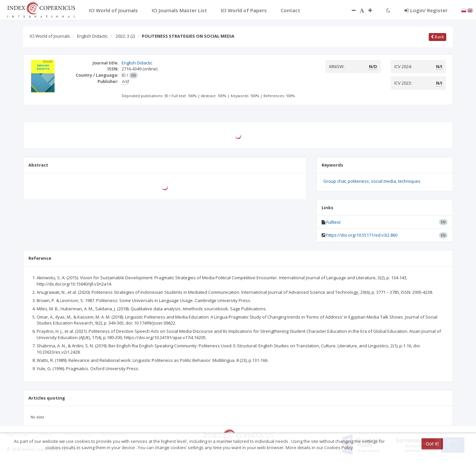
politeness (358, 181)
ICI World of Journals (50, 36)
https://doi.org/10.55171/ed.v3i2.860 (362, 235)
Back (437, 37)
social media (383, 181)
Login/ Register (426, 10)
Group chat (335, 181)
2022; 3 (125, 36)
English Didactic (92, 36)
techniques (409, 181)
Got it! (432, 444)
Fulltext (333, 222)
